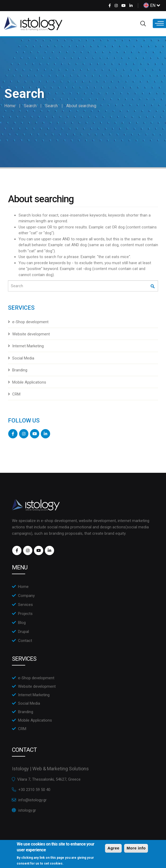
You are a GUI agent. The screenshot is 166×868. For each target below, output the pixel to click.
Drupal (23, 632)
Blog (22, 623)
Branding (20, 370)
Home (10, 106)
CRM (16, 394)
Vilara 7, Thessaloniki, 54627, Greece (49, 779)
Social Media (23, 358)
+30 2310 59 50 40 (34, 790)
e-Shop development (30, 322)
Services (25, 605)
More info (136, 850)
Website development (31, 334)
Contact (25, 641)
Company (26, 596)
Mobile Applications (29, 382)
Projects (25, 614)
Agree (113, 850)
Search (30, 106)
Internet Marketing (28, 346)
